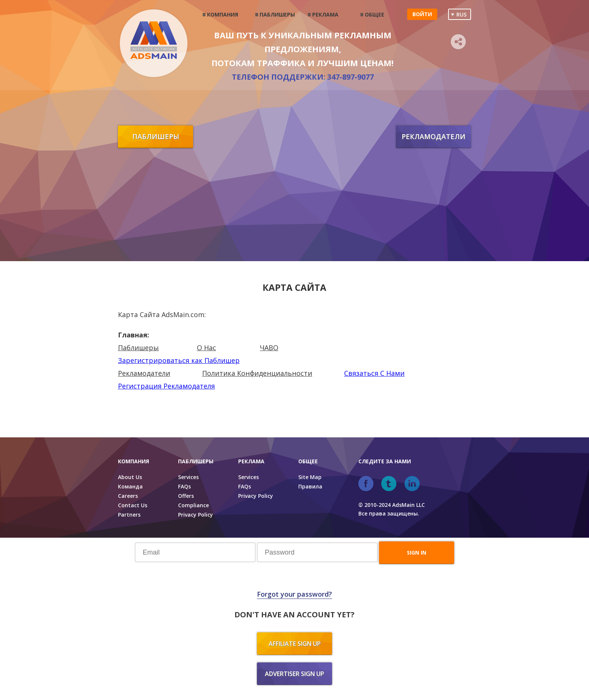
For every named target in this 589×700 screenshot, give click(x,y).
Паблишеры (277, 14)
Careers (128, 496)
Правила (310, 486)
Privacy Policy (196, 515)
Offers (186, 496)
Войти (422, 14)
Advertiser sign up (294, 674)
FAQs (184, 486)
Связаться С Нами (374, 373)
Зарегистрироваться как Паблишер (179, 360)
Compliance (193, 505)
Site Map (310, 477)
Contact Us (133, 505)
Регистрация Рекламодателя (166, 386)
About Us (130, 477)
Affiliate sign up (295, 644)
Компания (223, 14)
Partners (129, 515)
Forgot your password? (294, 594)
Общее (375, 14)
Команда (130, 486)
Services (188, 477)
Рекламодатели (433, 136)
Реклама (325, 14)
